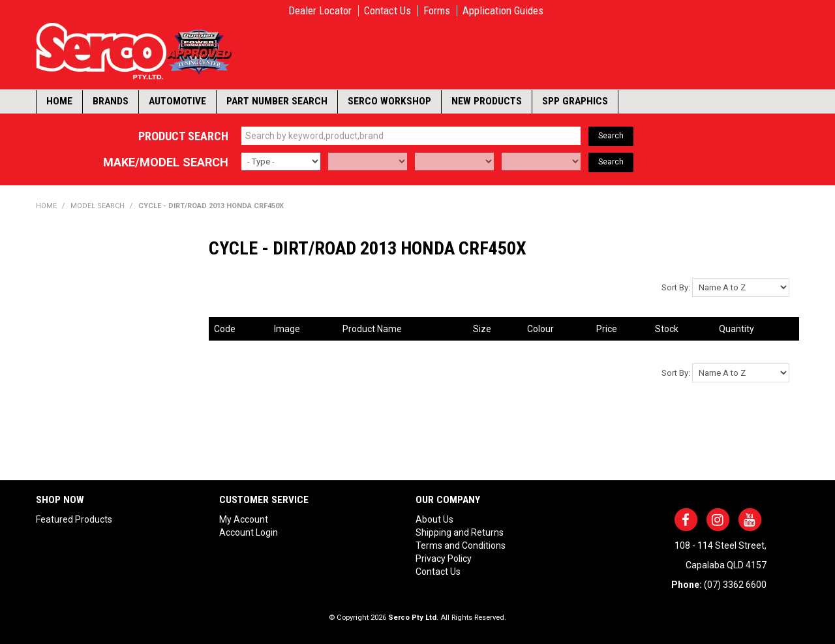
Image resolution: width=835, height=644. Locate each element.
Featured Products (74, 519)
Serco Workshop (389, 101)
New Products (487, 101)
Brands (111, 101)
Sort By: (676, 287)
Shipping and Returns (460, 532)
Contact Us (387, 11)
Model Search (98, 206)
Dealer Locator (320, 11)
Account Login (249, 532)
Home (59, 101)
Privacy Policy (444, 559)
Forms (437, 11)
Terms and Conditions (461, 545)
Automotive (177, 101)
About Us (434, 519)
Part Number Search (277, 101)
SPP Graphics (575, 101)
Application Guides (503, 11)
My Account (244, 519)
